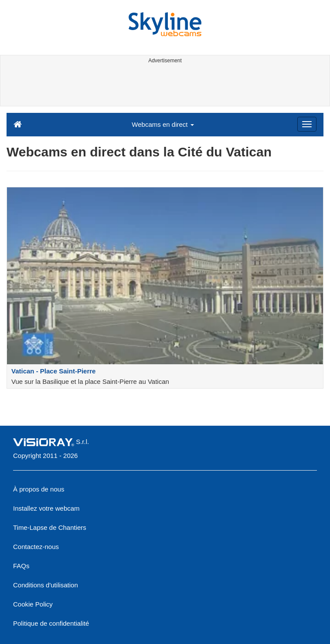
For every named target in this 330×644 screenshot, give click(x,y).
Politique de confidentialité (51, 623)
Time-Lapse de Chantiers (50, 527)
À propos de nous (39, 489)
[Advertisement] (163, 86)
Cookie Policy (33, 604)
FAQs (21, 566)
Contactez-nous (36, 547)
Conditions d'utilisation (46, 585)
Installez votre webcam (46, 508)
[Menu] (307, 124)
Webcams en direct (163, 124)
